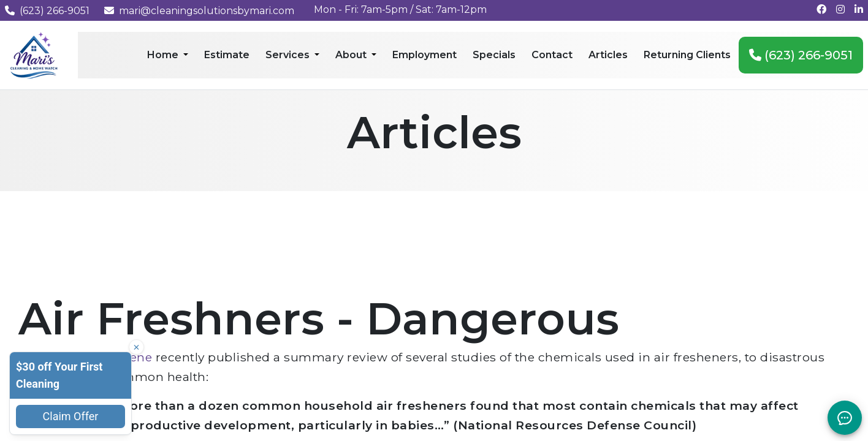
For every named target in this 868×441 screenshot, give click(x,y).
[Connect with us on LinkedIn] (859, 9)
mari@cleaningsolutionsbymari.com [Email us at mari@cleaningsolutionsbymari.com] (199, 11)
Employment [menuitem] (424, 55)
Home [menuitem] (164, 55)
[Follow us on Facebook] (821, 9)
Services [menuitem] (289, 55)
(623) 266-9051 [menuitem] (801, 55)
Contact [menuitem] (552, 55)
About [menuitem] (352, 55)
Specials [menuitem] (494, 55)
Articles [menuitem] (608, 55)
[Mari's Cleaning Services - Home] (34, 54)
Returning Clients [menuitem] (687, 55)
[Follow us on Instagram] (840, 9)
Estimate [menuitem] (227, 55)
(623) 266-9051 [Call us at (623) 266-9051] (47, 11)
